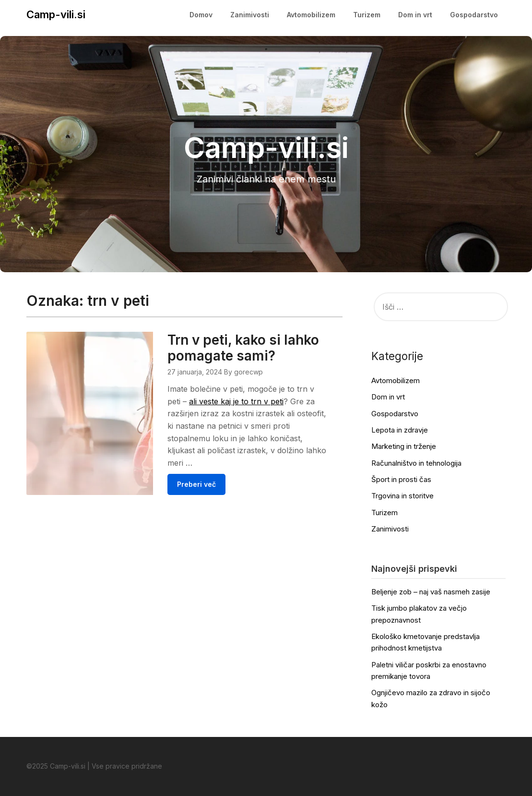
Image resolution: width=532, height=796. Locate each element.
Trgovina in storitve (402, 496)
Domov (201, 15)
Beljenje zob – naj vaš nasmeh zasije (431, 592)
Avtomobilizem (311, 15)
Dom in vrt (415, 15)
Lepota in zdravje (400, 430)
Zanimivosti (250, 15)
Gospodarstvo (474, 15)
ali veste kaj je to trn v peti (236, 401)
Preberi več (196, 484)
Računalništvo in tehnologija (416, 463)
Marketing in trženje (404, 446)
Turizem (367, 15)
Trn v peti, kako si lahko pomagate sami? (243, 348)
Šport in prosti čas (401, 479)
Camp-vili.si (56, 14)
